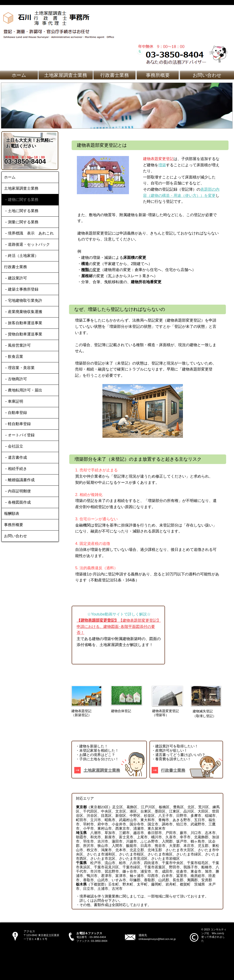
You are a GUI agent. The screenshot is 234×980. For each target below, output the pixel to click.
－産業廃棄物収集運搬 (23, 312)
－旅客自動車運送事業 (23, 323)
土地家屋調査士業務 (21, 188)
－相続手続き (16, 469)
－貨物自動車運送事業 (23, 334)
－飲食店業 (14, 357)
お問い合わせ (16, 536)
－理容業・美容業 (19, 368)
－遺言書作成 (16, 457)
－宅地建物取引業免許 (23, 300)
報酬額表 (12, 513)
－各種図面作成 (17, 502)
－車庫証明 (14, 401)
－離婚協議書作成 (19, 480)
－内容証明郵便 (17, 491)
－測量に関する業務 (21, 222)
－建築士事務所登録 (21, 289)
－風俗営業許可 (17, 345)
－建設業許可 (16, 278)
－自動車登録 (16, 413)
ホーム (10, 177)
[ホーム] (19, 75)
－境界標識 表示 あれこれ (29, 233)
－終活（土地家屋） (21, 256)
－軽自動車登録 (17, 424)
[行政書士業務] (114, 75)
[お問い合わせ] (207, 75)
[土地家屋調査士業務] (66, 75)
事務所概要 (14, 525)
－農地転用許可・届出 (23, 390)
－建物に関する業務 (21, 200)
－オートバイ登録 (19, 435)
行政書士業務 (16, 267)
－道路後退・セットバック (27, 244)
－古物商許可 (16, 379)
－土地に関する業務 (21, 211)
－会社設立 (14, 446)
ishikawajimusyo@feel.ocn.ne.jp (157, 939)
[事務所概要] (158, 75)
